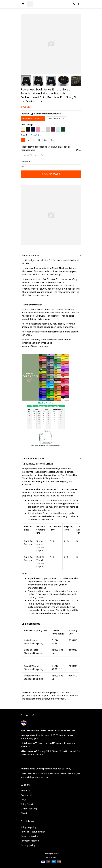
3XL (52, 140)
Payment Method (30, 841)
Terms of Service (30, 836)
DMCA (24, 813)
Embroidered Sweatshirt (49, 114)
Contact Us (27, 795)
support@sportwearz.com (35, 777)
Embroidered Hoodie (56, 119)
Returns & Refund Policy (33, 832)
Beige (30, 125)
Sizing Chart (27, 804)
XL (39, 140)
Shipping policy (29, 827)
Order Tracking (29, 809)
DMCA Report (51, 858)
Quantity (25, 162)
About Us (25, 791)
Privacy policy (28, 845)
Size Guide (36, 135)
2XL (45, 140)
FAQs (23, 800)
